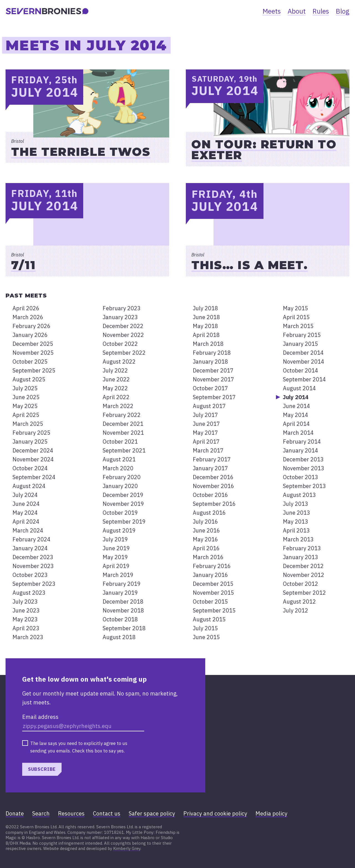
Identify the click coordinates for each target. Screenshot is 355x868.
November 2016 (213, 486)
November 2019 (123, 504)
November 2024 (33, 459)
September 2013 (304, 486)
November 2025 (33, 353)
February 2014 (302, 441)
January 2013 (301, 557)
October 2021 (120, 441)
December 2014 (303, 353)
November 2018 (123, 610)
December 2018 (123, 601)
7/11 (23, 265)
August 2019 (119, 530)
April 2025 (26, 415)
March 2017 (208, 450)
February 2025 (31, 433)
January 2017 (210, 468)
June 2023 (26, 610)
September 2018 (124, 628)
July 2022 (115, 370)
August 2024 (29, 486)
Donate (15, 813)
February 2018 (212, 353)
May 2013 (296, 521)
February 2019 (122, 584)
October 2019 (120, 513)
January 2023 (120, 317)
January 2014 (301, 450)
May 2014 (296, 415)
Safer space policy (152, 813)
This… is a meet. (250, 265)
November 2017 (213, 379)
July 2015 (205, 628)
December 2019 (123, 495)
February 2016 (212, 566)
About (297, 11)
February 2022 (122, 415)
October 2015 (210, 601)
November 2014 (304, 362)
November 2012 (304, 575)
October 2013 (301, 477)
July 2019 (115, 539)
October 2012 (301, 584)
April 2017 (206, 441)
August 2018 (119, 637)
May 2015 (296, 308)
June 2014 (296, 406)
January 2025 (30, 441)
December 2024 (33, 450)
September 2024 (34, 477)
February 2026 (31, 326)
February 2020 (122, 477)
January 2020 (120, 486)
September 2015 (214, 610)
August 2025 (29, 379)
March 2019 (118, 575)
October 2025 (30, 362)
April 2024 (26, 521)
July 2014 (296, 397)
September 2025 (34, 370)
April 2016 (206, 548)
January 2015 (301, 344)
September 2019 (124, 521)
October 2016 (210, 495)
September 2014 (304, 379)
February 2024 (31, 539)
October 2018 (120, 619)
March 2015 (298, 326)
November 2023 (33, 566)
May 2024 (25, 513)
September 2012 (304, 593)
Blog (343, 11)
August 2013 (299, 495)
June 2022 (116, 379)
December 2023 (33, 557)
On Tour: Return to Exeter (264, 150)
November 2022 (123, 335)
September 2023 (34, 584)
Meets (272, 11)
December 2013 (303, 459)
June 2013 (296, 513)
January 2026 (30, 335)
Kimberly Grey (127, 848)
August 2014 (299, 388)
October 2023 (30, 575)
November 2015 (213, 593)
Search (41, 813)
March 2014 (298, 433)
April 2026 (26, 308)
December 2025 (33, 344)
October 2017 (210, 388)
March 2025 (28, 424)
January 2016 (210, 575)
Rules (321, 11)
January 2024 (30, 548)
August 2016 (209, 513)
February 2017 (212, 459)
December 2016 (213, 477)
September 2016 (214, 504)
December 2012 (303, 566)
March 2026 (28, 317)
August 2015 (209, 619)
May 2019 (115, 557)
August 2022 (119, 362)
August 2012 (299, 601)
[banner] (47, 11)
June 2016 (206, 530)
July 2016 (205, 521)
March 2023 (28, 637)
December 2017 (213, 370)
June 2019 (116, 548)
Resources (71, 813)
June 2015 (206, 637)
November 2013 (304, 468)
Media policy (271, 813)
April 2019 (116, 566)
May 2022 (115, 388)
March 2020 (118, 468)
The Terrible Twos (81, 152)
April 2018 (206, 335)
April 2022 (116, 397)
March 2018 (208, 344)
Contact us (107, 813)
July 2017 (205, 415)
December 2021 (123, 424)
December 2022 (123, 326)
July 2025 (25, 388)
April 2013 (296, 530)
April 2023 (26, 628)
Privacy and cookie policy (215, 813)
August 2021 (119, 459)
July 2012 (296, 610)
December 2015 (213, 584)
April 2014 (296, 424)
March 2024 (28, 530)
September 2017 (214, 397)
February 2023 (122, 308)
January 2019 (120, 593)
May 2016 (205, 539)
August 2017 (209, 406)
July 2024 (25, 495)
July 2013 (296, 504)
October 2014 (301, 370)
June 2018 (206, 317)
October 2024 (30, 468)
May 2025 (25, 406)
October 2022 (120, 344)
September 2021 (124, 450)
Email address (40, 717)
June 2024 (26, 504)
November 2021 (123, 433)
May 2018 (205, 326)
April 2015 (296, 317)
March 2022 (118, 406)
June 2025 (26, 397)
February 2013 (302, 548)
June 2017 (206, 424)
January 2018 (210, 362)
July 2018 (205, 308)
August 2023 (29, 593)
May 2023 (25, 619)
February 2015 (302, 335)
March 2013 (298, 539)
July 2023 (25, 601)
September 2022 (124, 353)
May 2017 (205, 433)
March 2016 (208, 557)
